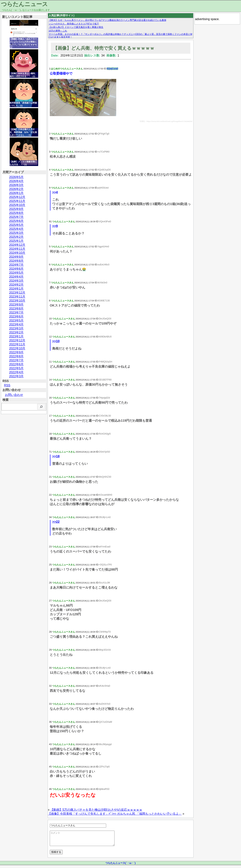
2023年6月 (16, 316)
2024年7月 (16, 265)
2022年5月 (16, 368)
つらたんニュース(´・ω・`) (120, 866)
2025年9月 (16, 209)
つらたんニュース (24, 4)
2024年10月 (17, 253)
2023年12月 (17, 293)
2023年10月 (17, 301)
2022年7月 (16, 360)
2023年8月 (16, 309)
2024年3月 (16, 281)
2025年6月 (16, 221)
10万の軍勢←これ (58, 31)
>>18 (56, 456)
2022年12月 (17, 340)
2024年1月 (16, 289)
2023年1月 (16, 336)
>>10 (56, 341)
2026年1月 (16, 193)
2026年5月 (16, 177)
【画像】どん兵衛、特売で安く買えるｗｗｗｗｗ (104, 48)
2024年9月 (16, 257)
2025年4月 (16, 229)
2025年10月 (17, 205)
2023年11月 (17, 297)
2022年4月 (16, 372)
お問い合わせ (14, 395)
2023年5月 (16, 320)
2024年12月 (17, 245)
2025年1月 (16, 241)
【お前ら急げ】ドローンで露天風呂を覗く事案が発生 (76, 27)
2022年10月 (17, 348)
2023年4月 (16, 324)
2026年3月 (16, 185)
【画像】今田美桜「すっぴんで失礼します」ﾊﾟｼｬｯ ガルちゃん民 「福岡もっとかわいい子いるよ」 (115, 814)
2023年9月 (16, 305)
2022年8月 (16, 356)
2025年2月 (16, 237)
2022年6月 (16, 364)
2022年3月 (16, 376)
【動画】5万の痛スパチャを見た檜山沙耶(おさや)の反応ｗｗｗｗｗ (96, 810)
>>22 (56, 522)
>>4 (55, 192)
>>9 (55, 226)
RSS (7, 385)
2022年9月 (16, 352)
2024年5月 (16, 273)
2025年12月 (17, 197)
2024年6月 (16, 269)
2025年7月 (16, 217)
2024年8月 (16, 261)
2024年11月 (17, 249)
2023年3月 (16, 328)
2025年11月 (17, 201)
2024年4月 (16, 277)
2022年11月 (17, 344)
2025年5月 (16, 225)
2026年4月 (16, 181)
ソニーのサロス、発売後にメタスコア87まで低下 (74, 24)
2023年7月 (16, 313)
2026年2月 (16, 189)
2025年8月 (16, 213)
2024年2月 (16, 285)
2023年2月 (16, 332)
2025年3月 (16, 233)
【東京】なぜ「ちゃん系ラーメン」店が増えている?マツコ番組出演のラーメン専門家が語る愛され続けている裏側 (107, 20)
